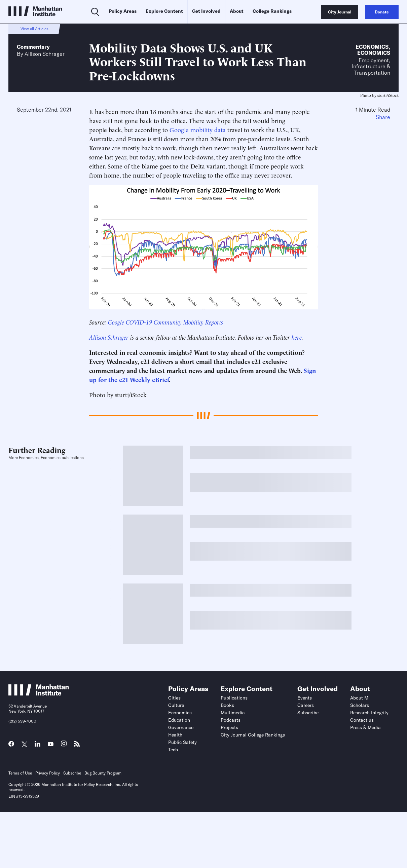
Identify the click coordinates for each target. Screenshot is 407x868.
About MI (360, 698)
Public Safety (182, 742)
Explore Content (164, 11)
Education (179, 720)
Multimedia (233, 713)
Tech (173, 750)
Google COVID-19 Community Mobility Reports (165, 322)
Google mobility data (198, 129)
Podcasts (231, 720)
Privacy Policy (48, 773)
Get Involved (206, 11)
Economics (372, 47)
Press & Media (365, 727)
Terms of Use (20, 773)
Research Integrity (369, 713)
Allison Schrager (45, 54)
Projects (229, 727)
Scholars (360, 705)
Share (383, 117)
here (297, 337)
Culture (176, 705)
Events (305, 698)
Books (227, 705)
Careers (306, 705)
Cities (174, 698)
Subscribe (308, 713)
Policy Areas (123, 11)
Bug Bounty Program (103, 773)
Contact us (362, 720)
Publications (234, 698)
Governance (181, 727)
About (237, 11)
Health (175, 735)
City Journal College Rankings (253, 735)
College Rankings (272, 11)
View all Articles (34, 29)
